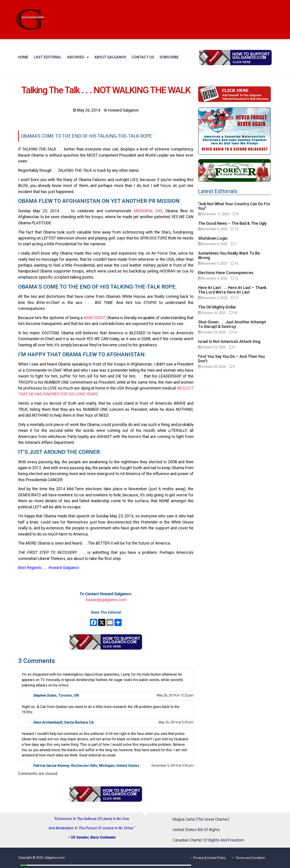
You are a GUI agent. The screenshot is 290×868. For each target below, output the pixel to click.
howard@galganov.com (106, 600)
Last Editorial (48, 57)
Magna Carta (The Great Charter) (201, 819)
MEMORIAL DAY (148, 211)
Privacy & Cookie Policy (210, 858)
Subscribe (169, 57)
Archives (78, 57)
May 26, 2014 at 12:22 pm (175, 695)
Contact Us (143, 57)
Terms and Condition (250, 858)
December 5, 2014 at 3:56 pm (173, 765)
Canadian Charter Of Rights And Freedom (208, 840)
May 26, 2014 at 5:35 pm (176, 722)
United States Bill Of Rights (196, 830)
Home (23, 57)
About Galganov (110, 57)
